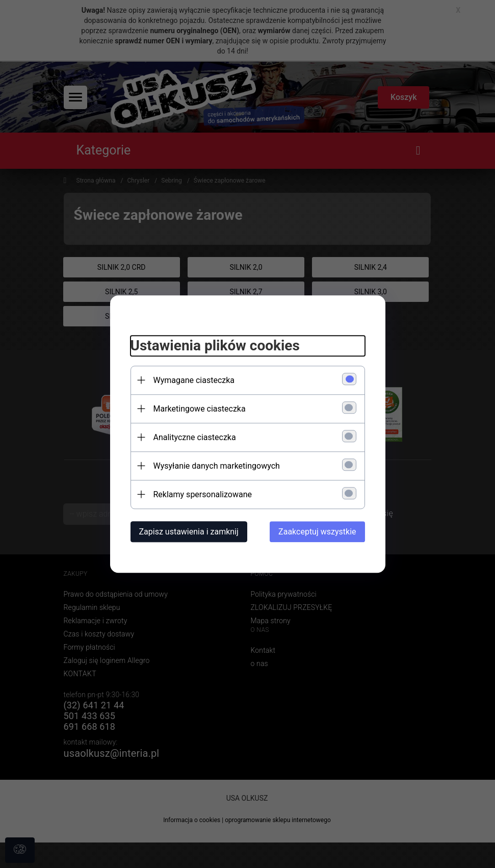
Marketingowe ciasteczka (200, 409)
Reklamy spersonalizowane (203, 494)
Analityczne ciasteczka (195, 437)
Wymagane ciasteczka (194, 380)
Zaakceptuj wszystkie (317, 532)
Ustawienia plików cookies (215, 346)
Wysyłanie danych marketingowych (217, 466)
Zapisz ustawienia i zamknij (189, 532)
